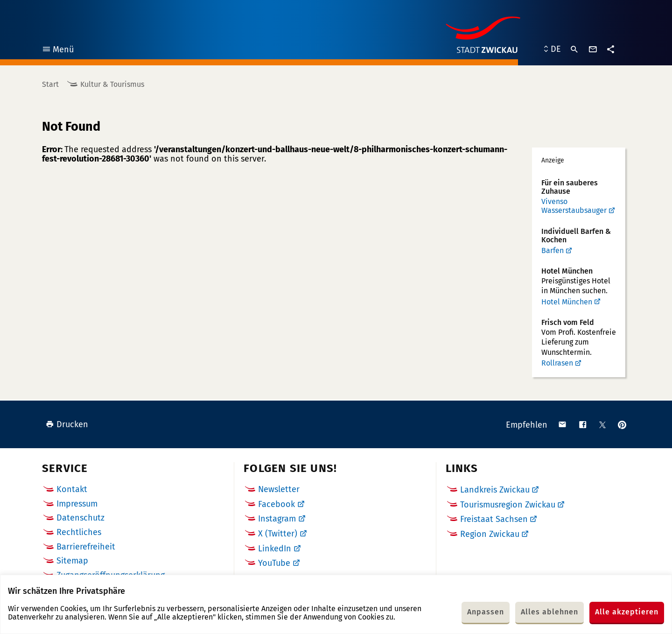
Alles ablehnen (549, 612)
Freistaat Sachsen (494, 519)
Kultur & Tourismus (112, 84)
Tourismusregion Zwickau (508, 505)
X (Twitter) (278, 534)
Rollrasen (557, 363)
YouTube (274, 563)
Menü (58, 51)
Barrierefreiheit (86, 547)
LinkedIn (275, 549)
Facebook (276, 504)
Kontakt (72, 489)
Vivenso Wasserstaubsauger (574, 206)
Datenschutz (80, 518)
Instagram (277, 519)
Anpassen (486, 612)
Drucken (67, 424)
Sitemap (72, 561)
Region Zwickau (490, 534)
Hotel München (567, 302)
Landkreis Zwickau (495, 490)
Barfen (553, 250)
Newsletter (279, 489)
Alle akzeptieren (627, 612)
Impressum (77, 504)
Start (50, 84)
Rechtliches (79, 532)
